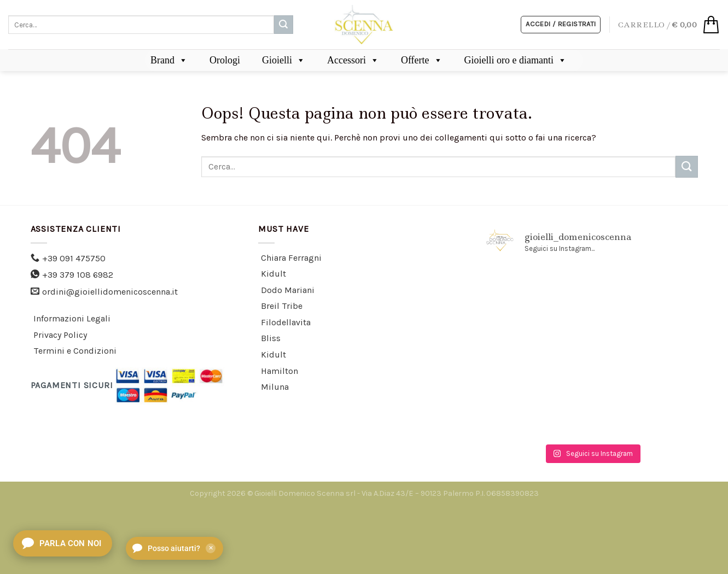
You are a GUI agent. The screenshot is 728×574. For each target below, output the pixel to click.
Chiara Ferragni (291, 258)
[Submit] (283, 25)
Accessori (353, 60)
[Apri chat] (63, 543)
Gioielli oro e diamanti (516, 60)
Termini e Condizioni (75, 351)
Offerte (422, 60)
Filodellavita (286, 322)
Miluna (275, 387)
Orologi (225, 60)
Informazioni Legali (72, 318)
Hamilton (279, 371)
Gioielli (284, 60)
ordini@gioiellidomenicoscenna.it (110, 292)
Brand (169, 60)
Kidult (273, 274)
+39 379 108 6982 (78, 275)
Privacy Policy (60, 335)
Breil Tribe (282, 306)
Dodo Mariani (288, 290)
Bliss (271, 338)
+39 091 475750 (74, 258)
